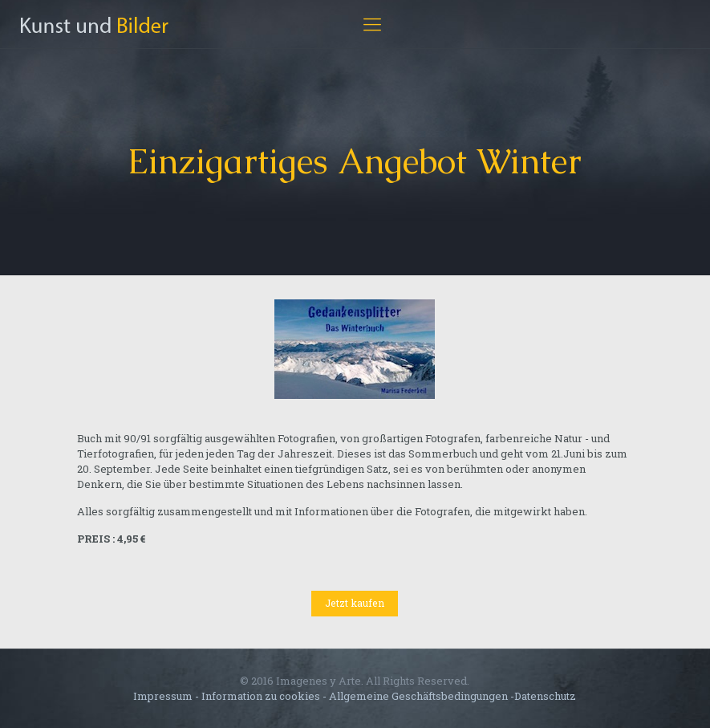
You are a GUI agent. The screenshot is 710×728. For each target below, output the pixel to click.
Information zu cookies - (264, 696)
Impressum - (167, 696)
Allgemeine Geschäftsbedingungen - (422, 696)
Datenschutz (545, 696)
